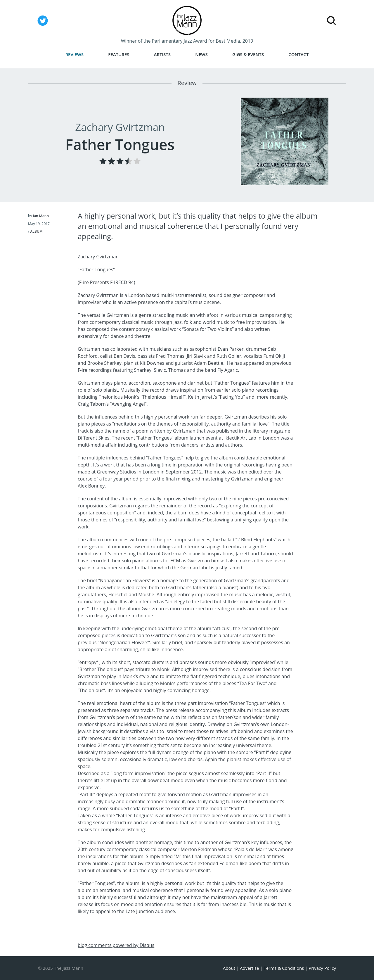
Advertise (249, 968)
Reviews (74, 55)
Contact (298, 55)
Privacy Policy (322, 968)
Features (119, 55)
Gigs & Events (248, 55)
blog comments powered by (116, 945)
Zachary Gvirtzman (120, 127)
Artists (162, 55)
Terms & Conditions (284, 968)
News (201, 55)
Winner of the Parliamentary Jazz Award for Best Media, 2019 (187, 41)
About (229, 968)
